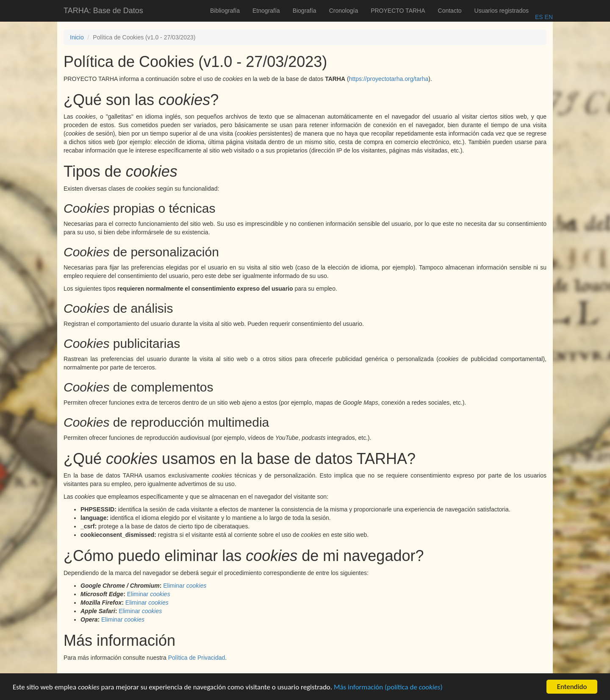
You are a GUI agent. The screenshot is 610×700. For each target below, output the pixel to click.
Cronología (344, 11)
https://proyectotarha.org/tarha (389, 79)
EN (548, 17)
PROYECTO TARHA (398, 11)
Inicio (77, 37)
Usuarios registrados (502, 11)
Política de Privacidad (197, 658)
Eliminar (185, 586)
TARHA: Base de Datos (103, 11)
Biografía (305, 11)
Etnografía (266, 11)
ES (539, 17)
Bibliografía (225, 11)
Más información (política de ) (388, 689)
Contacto (450, 11)
